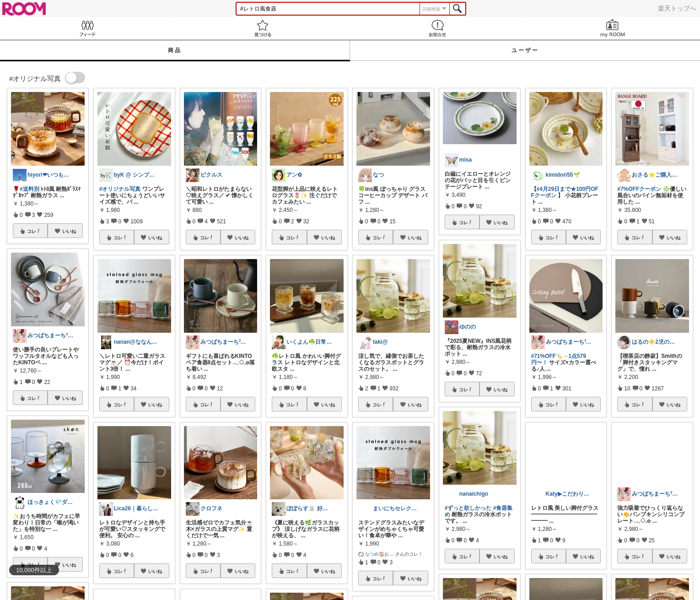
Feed (88, 28)
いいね (69, 231)
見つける (263, 28)
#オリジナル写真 (120, 189)
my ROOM (613, 28)
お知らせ (438, 28)
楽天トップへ (677, 8)
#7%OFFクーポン (639, 189)
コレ (34, 231)
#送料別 (30, 189)
